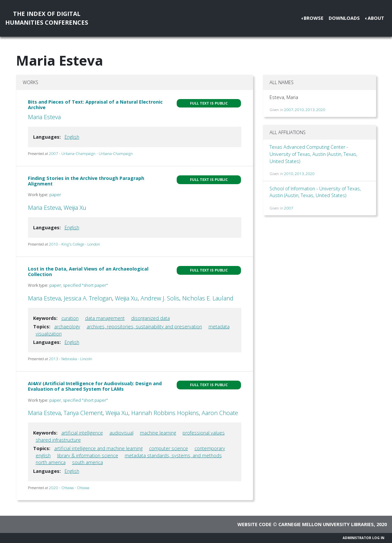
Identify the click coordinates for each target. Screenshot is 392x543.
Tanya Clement (83, 413)
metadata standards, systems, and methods (173, 455)
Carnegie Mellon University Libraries (326, 524)
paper (55, 195)
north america (51, 462)
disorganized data (151, 318)
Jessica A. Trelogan (88, 298)
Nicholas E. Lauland (208, 298)
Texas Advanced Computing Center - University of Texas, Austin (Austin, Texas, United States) (313, 154)
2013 (310, 110)
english (43, 455)
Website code (254, 524)
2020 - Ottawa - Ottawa (69, 488)
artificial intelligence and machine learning (98, 448)
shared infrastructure (58, 440)
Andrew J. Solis (160, 298)
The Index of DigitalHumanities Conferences (47, 18)
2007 (289, 110)
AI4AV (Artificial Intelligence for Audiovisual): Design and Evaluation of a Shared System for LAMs (95, 386)
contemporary (210, 448)
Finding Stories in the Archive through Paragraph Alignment (86, 181)
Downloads (344, 18)
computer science (169, 448)
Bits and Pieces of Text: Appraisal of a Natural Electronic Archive (95, 105)
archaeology (67, 327)
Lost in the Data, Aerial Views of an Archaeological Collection (88, 271)
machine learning (158, 433)
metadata (219, 327)
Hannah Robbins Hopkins (165, 413)
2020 (321, 110)
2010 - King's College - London (75, 244)
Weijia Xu (75, 208)
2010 (299, 110)
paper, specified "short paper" (79, 285)
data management (105, 318)
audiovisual (121, 433)
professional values (204, 433)
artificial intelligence (82, 433)
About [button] (376, 18)
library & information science (88, 455)
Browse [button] (314, 18)
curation (70, 318)
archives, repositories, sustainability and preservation (144, 327)
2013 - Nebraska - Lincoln (71, 359)
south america (88, 462)
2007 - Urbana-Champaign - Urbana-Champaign (91, 153)
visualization (49, 334)
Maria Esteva (44, 117)
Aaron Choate (220, 413)
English (72, 137)
